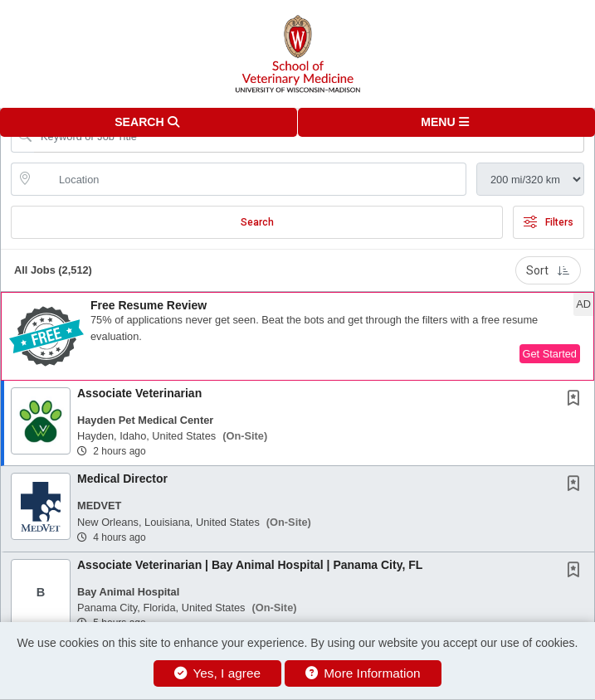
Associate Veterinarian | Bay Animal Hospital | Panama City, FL (250, 565)
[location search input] (250, 179)
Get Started (550, 354)
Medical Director (122, 479)
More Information (363, 673)
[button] (447, 122)
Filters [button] (549, 222)
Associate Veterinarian (139, 393)
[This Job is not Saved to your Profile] (577, 400)
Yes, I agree (217, 673)
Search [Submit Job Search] (257, 222)
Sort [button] (548, 270)
